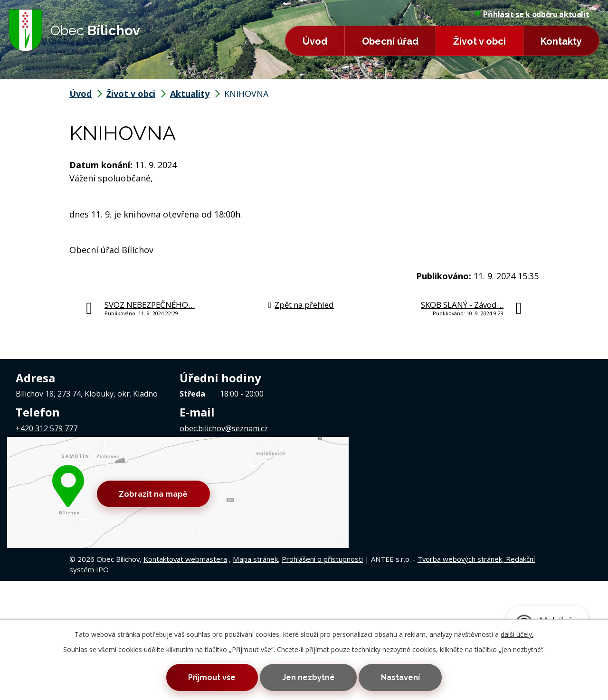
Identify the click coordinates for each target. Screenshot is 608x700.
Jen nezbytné (309, 677)
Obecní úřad (390, 41)
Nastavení (404, 677)
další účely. (517, 633)
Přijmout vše (208, 677)
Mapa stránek (255, 481)
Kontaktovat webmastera (185, 481)
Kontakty (561, 41)
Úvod (315, 41)
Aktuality (190, 94)
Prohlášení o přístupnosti (322, 481)
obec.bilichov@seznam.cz (224, 428)
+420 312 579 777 (47, 428)
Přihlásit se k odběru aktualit (532, 14)
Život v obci (480, 41)
